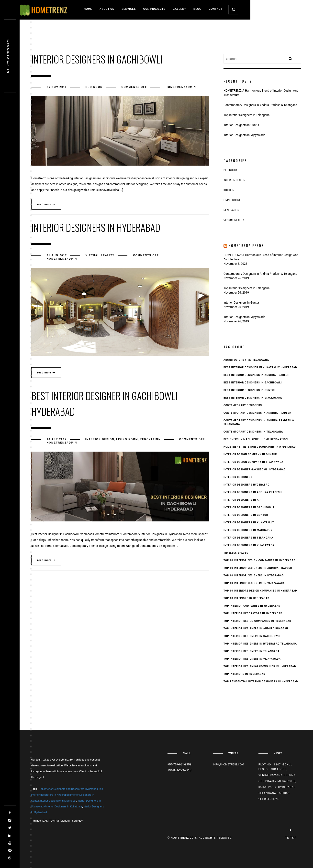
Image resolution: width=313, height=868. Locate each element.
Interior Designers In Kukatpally (64, 807)
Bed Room (94, 87)
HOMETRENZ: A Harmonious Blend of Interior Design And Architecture (261, 93)
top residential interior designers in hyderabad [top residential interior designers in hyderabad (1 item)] (261, 682)
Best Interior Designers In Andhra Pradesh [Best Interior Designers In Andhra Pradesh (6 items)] (257, 375)
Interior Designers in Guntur (241, 125)
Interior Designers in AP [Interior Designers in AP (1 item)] (242, 500)
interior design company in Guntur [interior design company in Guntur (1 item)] (250, 454)
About (107, 9)
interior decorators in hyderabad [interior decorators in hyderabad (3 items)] (270, 447)
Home (88, 9)
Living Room (127, 439)
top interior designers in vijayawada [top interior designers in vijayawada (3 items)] (252, 659)
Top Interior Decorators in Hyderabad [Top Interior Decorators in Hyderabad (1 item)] (253, 613)
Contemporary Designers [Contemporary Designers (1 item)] (243, 405)
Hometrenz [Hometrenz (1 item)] (232, 447)
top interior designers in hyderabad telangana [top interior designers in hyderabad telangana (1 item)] (260, 644)
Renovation (150, 439)
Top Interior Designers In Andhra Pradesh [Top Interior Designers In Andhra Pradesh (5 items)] (256, 629)
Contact (216, 9)
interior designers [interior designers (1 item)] (238, 477)
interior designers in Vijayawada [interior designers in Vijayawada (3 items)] (249, 545)
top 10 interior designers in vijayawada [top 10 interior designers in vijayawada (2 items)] (254, 583)
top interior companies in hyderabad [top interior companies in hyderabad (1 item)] (252, 606)
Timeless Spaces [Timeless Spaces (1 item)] (236, 553)
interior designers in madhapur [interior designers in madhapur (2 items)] (248, 530)
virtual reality (100, 255)
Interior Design (100, 439)
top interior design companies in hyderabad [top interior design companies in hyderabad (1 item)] (257, 621)
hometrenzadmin (181, 87)
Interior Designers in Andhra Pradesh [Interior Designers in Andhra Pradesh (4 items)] (253, 492)
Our (154, 9)
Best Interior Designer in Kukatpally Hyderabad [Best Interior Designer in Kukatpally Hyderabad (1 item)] (260, 367)
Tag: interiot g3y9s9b (8, 56)
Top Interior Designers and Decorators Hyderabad (69, 789)
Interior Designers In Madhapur (58, 801)
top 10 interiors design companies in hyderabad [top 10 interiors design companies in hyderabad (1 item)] (260, 591)
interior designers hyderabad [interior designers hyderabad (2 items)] (246, 485)
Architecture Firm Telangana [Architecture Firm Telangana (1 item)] (246, 360)
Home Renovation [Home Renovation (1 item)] (275, 439)
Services (129, 9)
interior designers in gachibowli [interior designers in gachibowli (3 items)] (249, 507)
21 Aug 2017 (57, 255)
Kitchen (229, 190)
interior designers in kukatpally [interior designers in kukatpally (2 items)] (249, 523)
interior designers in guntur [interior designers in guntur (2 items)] (246, 515)
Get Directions (269, 799)
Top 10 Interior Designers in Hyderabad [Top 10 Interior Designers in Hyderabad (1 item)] (254, 576)
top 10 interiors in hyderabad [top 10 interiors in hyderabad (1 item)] (246, 598)
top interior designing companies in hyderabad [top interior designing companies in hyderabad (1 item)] (260, 666)
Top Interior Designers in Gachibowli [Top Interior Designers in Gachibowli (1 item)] (252, 636)
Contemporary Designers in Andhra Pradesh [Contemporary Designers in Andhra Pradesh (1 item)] (257, 413)
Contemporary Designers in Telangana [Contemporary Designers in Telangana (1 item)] (253, 432)
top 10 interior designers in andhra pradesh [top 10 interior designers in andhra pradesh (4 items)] (258, 568)
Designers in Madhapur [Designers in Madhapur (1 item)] (241, 439)
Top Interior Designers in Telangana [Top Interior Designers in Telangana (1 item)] (252, 651)
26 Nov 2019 (57, 87)
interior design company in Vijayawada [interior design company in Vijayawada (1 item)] (253, 462)
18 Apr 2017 (57, 439)
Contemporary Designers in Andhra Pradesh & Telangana (260, 105)
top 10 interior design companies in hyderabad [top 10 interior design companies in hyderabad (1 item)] (259, 560)
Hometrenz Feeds (246, 245)
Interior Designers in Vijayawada (244, 135)
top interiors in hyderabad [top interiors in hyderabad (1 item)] (244, 674)
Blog (197, 9)
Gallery (179, 9)
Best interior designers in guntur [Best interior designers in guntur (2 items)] (250, 390)
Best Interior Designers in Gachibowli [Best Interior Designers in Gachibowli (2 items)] (253, 383)
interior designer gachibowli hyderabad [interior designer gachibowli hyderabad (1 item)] (255, 470)
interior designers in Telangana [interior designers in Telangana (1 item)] (248, 538)
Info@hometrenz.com (229, 765)
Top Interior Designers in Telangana (246, 115)
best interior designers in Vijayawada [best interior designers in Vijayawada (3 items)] (253, 398)
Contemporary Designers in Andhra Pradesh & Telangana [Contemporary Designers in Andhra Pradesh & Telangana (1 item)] (259, 422)
